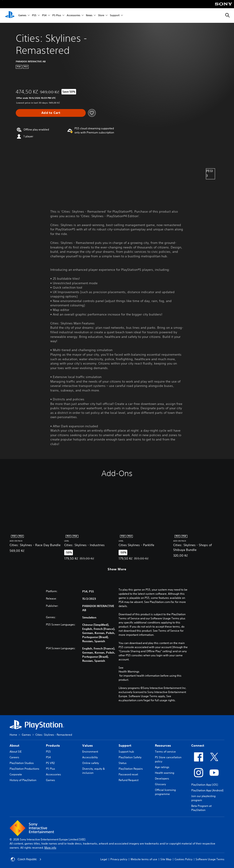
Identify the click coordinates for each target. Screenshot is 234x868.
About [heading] (14, 745)
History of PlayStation (23, 780)
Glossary (160, 784)
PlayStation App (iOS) (205, 785)
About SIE (16, 752)
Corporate (16, 774)
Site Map (166, 859)
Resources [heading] (163, 745)
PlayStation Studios (22, 763)
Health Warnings (129, 672)
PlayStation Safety (130, 757)
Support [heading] (125, 745)
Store (101, 16)
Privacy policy (119, 859)
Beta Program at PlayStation (201, 808)
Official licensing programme (165, 792)
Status (123, 763)
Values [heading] (88, 745)
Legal (104, 859)
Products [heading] (53, 745)
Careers (14, 757)
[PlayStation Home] (10, 16)
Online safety (91, 763)
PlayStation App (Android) (207, 790)
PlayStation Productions (24, 769)
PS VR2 (50, 763)
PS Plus (57, 16)
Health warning (165, 773)
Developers (162, 778)
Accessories (73, 16)
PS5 (34, 16)
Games (22, 16)
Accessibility (90, 757)
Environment (90, 752)
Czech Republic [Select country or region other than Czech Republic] (26, 859)
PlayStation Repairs (131, 769)
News (89, 16)
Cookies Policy (183, 859)
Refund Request (129, 780)
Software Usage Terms (210, 859)
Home (13, 735)
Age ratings (162, 767)
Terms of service (165, 752)
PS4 (44, 16)
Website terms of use (144, 859)
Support (115, 16)
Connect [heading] (198, 745)
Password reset (128, 774)
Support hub (126, 752)
